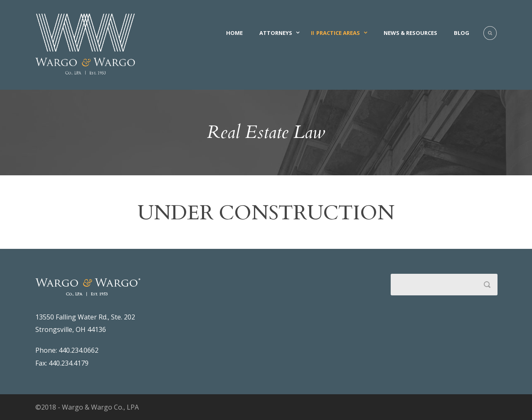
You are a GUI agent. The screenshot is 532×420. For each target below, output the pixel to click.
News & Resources (410, 33)
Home (234, 33)
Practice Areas (338, 33)
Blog (462, 33)
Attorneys (276, 33)
